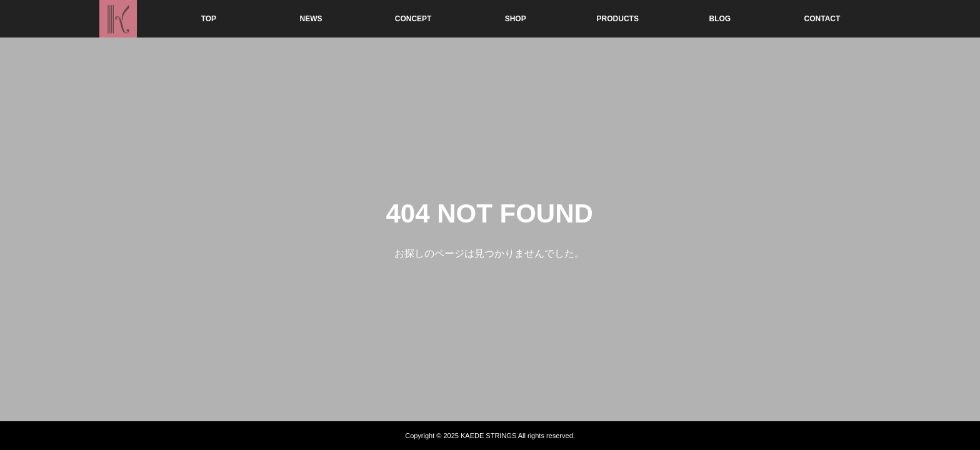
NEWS (311, 19)
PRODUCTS (618, 19)
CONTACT (822, 19)
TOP (209, 19)
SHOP (516, 19)
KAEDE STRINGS (488, 436)
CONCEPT (413, 19)
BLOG (720, 19)
